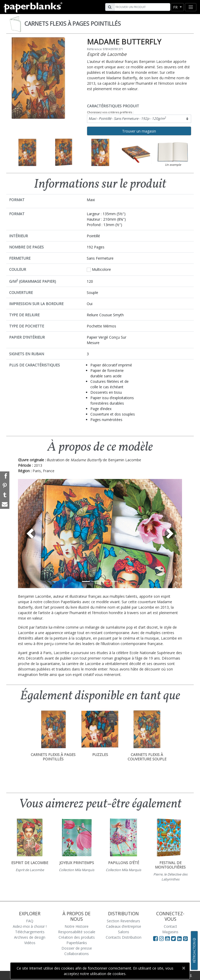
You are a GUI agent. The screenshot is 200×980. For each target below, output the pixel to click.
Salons (124, 932)
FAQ (30, 921)
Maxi (127, 118)
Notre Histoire (77, 926)
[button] (30, 534)
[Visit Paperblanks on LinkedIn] (180, 938)
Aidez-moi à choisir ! (30, 926)
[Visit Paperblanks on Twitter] (174, 938)
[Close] (183, 968)
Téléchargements (30, 932)
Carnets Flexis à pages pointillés (73, 24)
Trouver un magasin (139, 131)
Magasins (170, 932)
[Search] (142, 7)
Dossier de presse (77, 948)
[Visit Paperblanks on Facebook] (155, 938)
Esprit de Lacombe (107, 54)
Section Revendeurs (123, 921)
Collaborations (77, 954)
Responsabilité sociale (77, 932)
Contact (170, 926)
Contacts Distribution (124, 937)
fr (176, 7)
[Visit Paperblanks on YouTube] (168, 938)
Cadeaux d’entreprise (124, 926)
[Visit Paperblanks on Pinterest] (185, 938)
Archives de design (30, 937)
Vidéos (30, 943)
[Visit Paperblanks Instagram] (161, 938)
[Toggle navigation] (191, 7)
